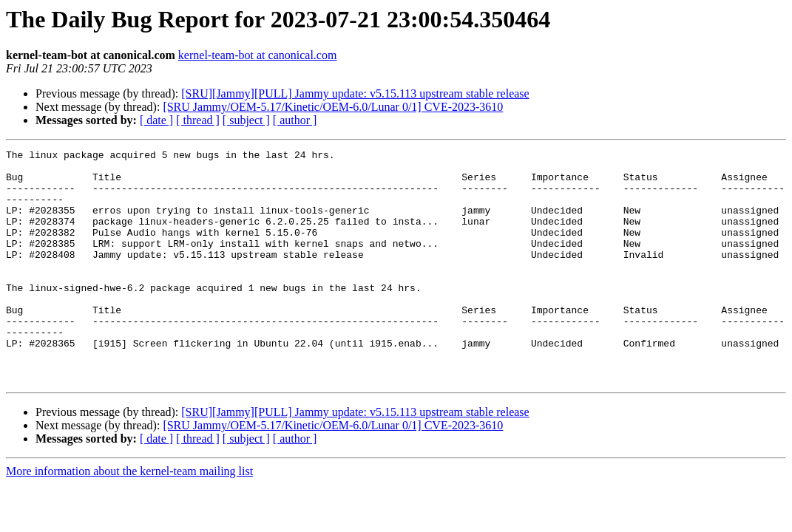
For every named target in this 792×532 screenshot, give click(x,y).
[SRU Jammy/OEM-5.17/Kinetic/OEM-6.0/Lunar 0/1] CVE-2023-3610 (333, 107)
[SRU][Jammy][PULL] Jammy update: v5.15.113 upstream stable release (355, 93)
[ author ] (295, 120)
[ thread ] (198, 120)
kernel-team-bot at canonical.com (258, 55)
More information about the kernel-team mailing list (129, 518)
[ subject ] (246, 120)
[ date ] (156, 120)
